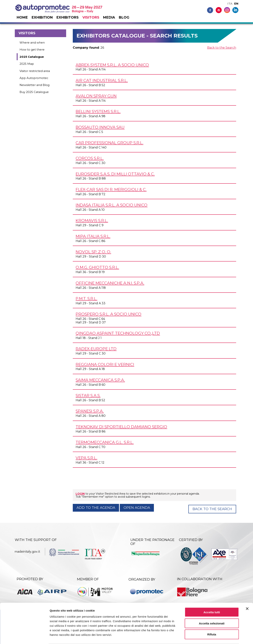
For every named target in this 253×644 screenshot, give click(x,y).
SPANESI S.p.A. (90, 411)
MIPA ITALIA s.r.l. (93, 236)
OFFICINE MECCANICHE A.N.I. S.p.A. (110, 283)
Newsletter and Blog (34, 85)
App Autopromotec (34, 78)
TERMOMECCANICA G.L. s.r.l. (105, 442)
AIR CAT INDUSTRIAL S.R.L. (102, 80)
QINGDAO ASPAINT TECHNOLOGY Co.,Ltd (118, 333)
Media (109, 17)
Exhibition (42, 17)
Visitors (91, 17)
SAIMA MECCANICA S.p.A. (100, 380)
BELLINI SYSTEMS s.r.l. (98, 111)
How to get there (32, 50)
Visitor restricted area (35, 71)
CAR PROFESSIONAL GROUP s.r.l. (109, 143)
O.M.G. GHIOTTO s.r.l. (97, 267)
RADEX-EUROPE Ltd (96, 349)
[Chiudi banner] (247, 594)
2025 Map (27, 64)
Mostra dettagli (199, 637)
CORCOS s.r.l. (90, 158)
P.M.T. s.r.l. (86, 299)
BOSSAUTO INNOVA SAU (100, 127)
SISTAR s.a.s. (88, 395)
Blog (124, 17)
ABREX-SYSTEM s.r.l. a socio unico (112, 65)
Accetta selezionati (212, 609)
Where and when (32, 43)
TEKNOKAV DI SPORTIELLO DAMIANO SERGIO (121, 427)
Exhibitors (68, 17)
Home (22, 17)
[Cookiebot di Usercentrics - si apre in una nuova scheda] (25, 637)
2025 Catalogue (32, 57)
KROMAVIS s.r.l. (92, 221)
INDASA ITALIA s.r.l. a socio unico (112, 205)
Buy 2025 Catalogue (34, 92)
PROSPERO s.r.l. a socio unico (108, 314)
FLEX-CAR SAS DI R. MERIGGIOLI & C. (111, 189)
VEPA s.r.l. (86, 458)
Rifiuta (212, 620)
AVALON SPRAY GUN (96, 96)
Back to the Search (222, 48)
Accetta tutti (212, 598)
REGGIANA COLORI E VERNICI (105, 364)
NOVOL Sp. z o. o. (93, 252)
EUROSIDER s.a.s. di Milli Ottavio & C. (115, 174)
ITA (230, 4)
